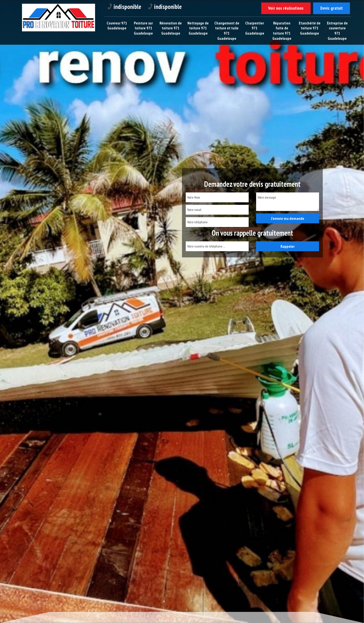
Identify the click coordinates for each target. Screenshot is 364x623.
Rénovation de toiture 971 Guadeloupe (171, 31)
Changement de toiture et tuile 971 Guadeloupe (227, 31)
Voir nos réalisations (285, 8)
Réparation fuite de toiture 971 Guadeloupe (282, 31)
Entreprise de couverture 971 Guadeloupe (338, 31)
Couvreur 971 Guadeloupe (117, 26)
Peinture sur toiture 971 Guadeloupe (144, 28)
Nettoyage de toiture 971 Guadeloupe (198, 28)
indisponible (125, 7)
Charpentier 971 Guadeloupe (255, 28)
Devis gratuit (331, 8)
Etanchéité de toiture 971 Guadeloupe (310, 28)
